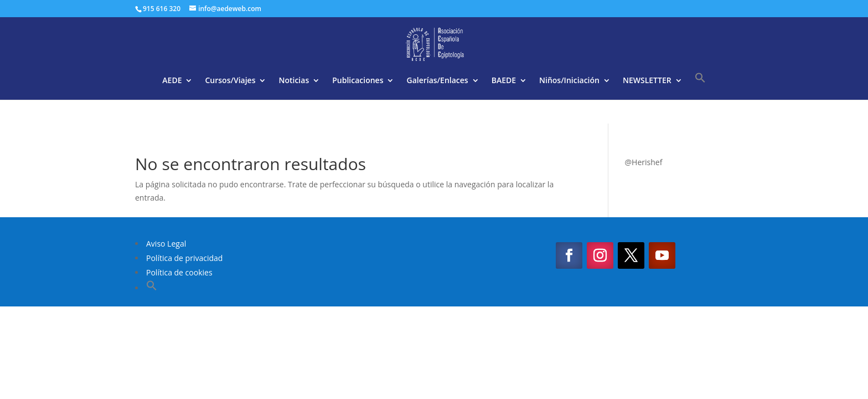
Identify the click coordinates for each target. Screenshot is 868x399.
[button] (700, 86)
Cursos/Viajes (230, 81)
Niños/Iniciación (569, 81)
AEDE (172, 81)
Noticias (294, 81)
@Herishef (644, 162)
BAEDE (504, 81)
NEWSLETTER (647, 81)
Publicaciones (358, 81)
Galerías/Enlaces (437, 81)
